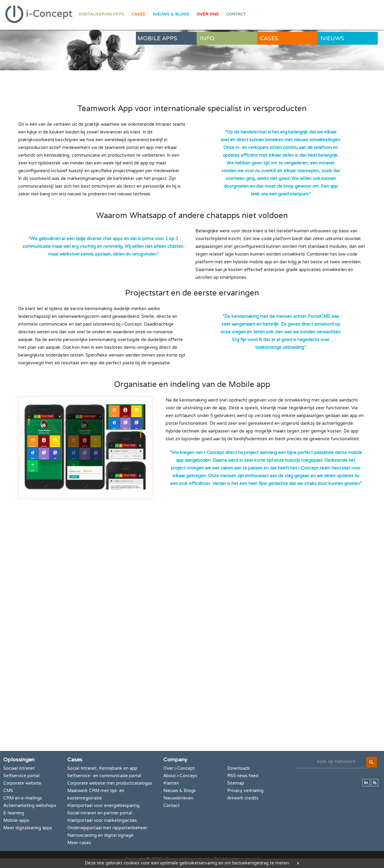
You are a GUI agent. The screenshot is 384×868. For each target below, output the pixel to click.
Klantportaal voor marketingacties (102, 820)
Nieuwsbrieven (178, 798)
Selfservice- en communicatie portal (104, 776)
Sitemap (236, 783)
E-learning (14, 813)
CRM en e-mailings (23, 798)
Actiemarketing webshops (30, 806)
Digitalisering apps (102, 14)
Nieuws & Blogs (171, 14)
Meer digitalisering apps (28, 828)
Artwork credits (243, 798)
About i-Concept (180, 776)
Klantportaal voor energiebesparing (103, 806)
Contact (236, 14)
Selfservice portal (21, 776)
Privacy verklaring (245, 791)
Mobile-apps (16, 820)
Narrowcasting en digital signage (100, 835)
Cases (138, 14)
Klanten (171, 783)
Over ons (208, 14)
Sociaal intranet (19, 768)
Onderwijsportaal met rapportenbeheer (107, 828)
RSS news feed (243, 776)
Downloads (239, 768)
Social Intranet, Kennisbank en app (102, 768)
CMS (8, 791)
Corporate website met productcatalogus (110, 783)
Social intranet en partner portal (100, 813)
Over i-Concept (179, 768)
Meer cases (79, 843)
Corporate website (22, 783)
